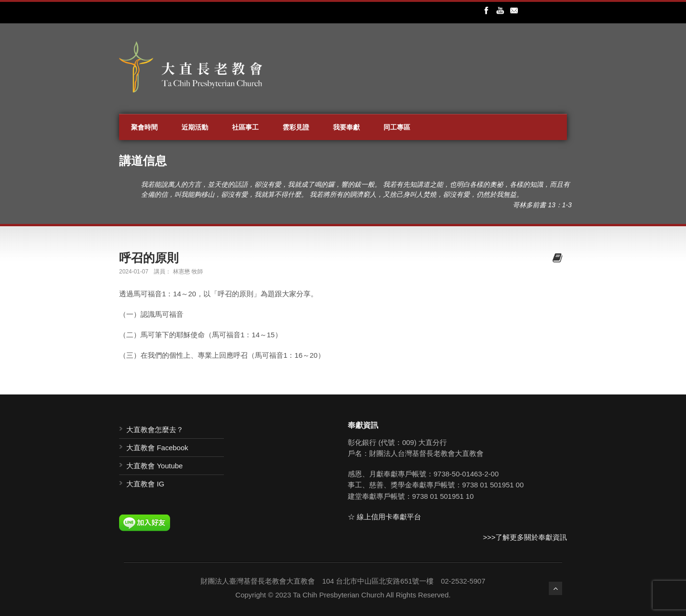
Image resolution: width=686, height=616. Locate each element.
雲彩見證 (296, 127)
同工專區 (397, 127)
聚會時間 (144, 127)
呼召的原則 (149, 258)
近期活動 (195, 127)
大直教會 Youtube (155, 466)
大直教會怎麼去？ (155, 429)
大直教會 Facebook (157, 448)
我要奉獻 (346, 127)
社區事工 (245, 127)
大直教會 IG (145, 484)
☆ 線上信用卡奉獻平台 (384, 517)
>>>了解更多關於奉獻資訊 (525, 537)
